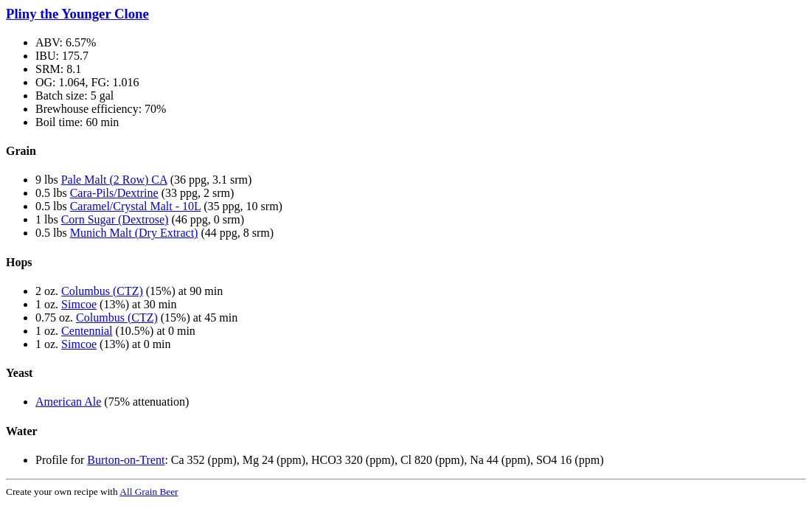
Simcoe (79, 304)
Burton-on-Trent (126, 460)
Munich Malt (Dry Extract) (134, 233)
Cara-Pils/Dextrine (114, 193)
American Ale (68, 402)
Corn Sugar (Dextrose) (115, 219)
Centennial (87, 331)
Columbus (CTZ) (102, 291)
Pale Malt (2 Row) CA (114, 180)
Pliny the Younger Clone (77, 14)
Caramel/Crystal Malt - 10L (136, 206)
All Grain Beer (149, 492)
